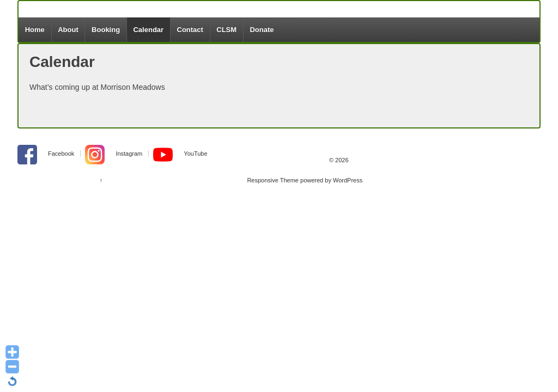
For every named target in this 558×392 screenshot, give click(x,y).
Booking (106, 30)
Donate (262, 30)
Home (35, 30)
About (68, 30)
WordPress (348, 180)
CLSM (226, 30)
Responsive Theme (273, 180)
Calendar (148, 30)
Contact (190, 30)
